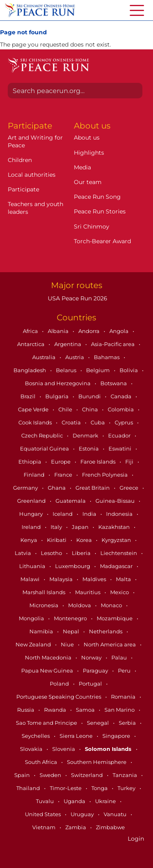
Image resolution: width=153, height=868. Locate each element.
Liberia (82, 553)
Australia (44, 357)
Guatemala (71, 501)
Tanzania (125, 775)
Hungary (32, 514)
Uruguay (83, 814)
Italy (57, 527)
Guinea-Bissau (116, 501)
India (90, 514)
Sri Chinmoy (92, 226)
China (91, 409)
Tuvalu (45, 801)
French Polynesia (105, 475)
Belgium (99, 370)
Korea (85, 540)
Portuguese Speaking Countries (59, 697)
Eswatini (121, 448)
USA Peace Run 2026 (77, 298)
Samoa (86, 710)
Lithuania (33, 566)
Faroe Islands (99, 462)
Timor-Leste (66, 788)
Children (20, 160)
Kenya (29, 540)
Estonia (89, 448)
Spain (23, 775)
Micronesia (44, 605)
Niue (68, 644)
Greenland (32, 501)
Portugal (91, 684)
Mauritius (88, 592)
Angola (120, 331)
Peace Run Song (97, 197)
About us (87, 138)
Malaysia (62, 579)
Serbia (128, 723)
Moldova (80, 605)
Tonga (100, 788)
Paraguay (96, 670)
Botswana (114, 383)
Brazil (29, 396)
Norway (92, 657)
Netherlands (106, 631)
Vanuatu (116, 814)
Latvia (23, 553)
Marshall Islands (44, 592)
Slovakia (32, 749)
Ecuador (120, 435)
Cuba (98, 422)
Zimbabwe (110, 827)
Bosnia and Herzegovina (58, 383)
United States (43, 814)
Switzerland (88, 775)
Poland (60, 684)
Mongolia (32, 618)
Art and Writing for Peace (35, 141)
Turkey (127, 788)
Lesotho (52, 553)
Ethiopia (30, 462)
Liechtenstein (119, 553)
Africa (31, 331)
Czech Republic (43, 435)
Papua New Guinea (48, 670)
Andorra (90, 331)
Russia (26, 710)
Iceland (63, 514)
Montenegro (71, 618)
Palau (120, 657)
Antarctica (31, 344)
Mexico (120, 592)
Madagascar (117, 566)
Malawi (31, 579)
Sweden (51, 775)
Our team (88, 182)
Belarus (67, 370)
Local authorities (32, 175)
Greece (130, 488)
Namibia (42, 631)
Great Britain (93, 488)
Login (136, 839)
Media (82, 167)
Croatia (72, 422)
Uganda (75, 801)
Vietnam (44, 827)
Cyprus (124, 422)
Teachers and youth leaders (35, 208)
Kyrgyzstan (117, 540)
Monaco (112, 605)
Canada (122, 396)
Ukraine (106, 801)
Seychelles (36, 736)
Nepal (72, 631)
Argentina (68, 344)
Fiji (130, 462)
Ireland (32, 527)
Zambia (76, 827)
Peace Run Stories (100, 211)
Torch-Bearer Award (102, 241)
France (64, 475)
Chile (66, 409)
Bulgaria (58, 396)
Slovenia (64, 749)
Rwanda (56, 710)
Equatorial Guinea (45, 448)
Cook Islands (36, 422)
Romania (124, 697)
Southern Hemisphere (97, 762)
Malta (124, 579)
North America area (110, 644)
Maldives (95, 579)
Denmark (86, 435)
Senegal (99, 723)
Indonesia (120, 514)
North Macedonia (49, 657)
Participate (23, 189)
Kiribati (57, 540)
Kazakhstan (115, 527)
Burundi (90, 396)
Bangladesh (30, 370)
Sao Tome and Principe (47, 723)
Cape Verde (34, 409)
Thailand (29, 788)
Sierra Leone (77, 736)
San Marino (120, 710)
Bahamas (107, 357)
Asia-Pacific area (113, 344)
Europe (61, 462)
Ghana (57, 488)
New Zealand (34, 644)
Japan (81, 527)
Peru (125, 670)
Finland (35, 475)
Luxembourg (73, 566)
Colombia (121, 409)
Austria (75, 357)
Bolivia (129, 370)
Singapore (117, 736)
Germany (26, 488)
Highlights (89, 153)
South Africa (42, 762)
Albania (59, 331)
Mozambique (115, 618)
